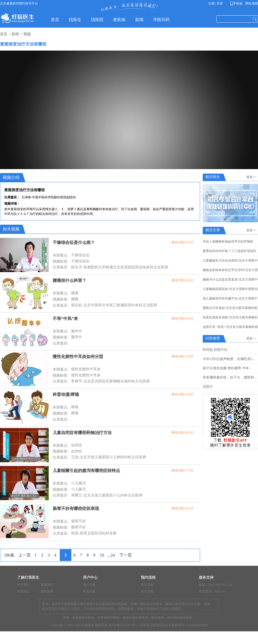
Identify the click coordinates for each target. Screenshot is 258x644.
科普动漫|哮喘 (66, 394)
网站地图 (251, 3)
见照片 (208, 387)
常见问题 (89, 591)
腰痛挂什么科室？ (70, 280)
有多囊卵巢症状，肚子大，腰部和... (230, 377)
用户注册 (89, 585)
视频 (27, 34)
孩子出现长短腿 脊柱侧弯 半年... (227, 368)
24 (113, 555)
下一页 (126, 555)
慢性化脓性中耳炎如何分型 (78, 357)
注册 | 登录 (216, 3)
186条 (9, 555)
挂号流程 (147, 591)
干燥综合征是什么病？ (74, 242)
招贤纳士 (23, 591)
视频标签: (61, 261)
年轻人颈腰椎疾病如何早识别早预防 (228, 242)
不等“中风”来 (65, 319)
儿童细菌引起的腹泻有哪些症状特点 (86, 471)
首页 (4, 34)
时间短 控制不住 (215, 350)
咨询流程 (147, 585)
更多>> (252, 177)
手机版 (237, 3)
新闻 (15, 34)
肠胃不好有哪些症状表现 (76, 508)
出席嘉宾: (61, 267)
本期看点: (61, 255)
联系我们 (47, 585)
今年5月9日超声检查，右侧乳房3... (229, 359)
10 (102, 555)
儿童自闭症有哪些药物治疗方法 (82, 433)
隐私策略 (47, 591)
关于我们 (23, 585)
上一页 (24, 555)
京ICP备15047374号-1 (123, 625)
